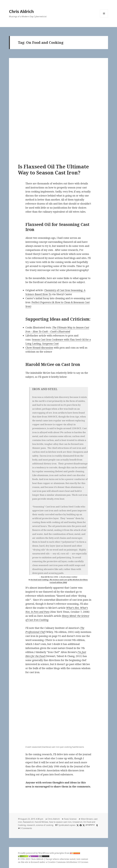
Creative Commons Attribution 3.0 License (68, 862)
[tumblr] (97, 825)
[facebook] (80, 825)
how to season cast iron (60, 822)
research (31, 825)
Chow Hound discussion (39, 348)
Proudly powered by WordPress (34, 853)
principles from (67, 853)
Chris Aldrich (21, 11)
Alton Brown (87, 819)
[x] (77, 825)
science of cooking (45, 825)
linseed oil (77, 822)
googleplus (90, 825)
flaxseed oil (28, 822)
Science (73, 819)
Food (66, 819)
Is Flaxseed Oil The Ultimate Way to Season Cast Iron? (53, 169)
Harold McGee (41, 822)
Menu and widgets (104, 17)
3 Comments (26, 828)
